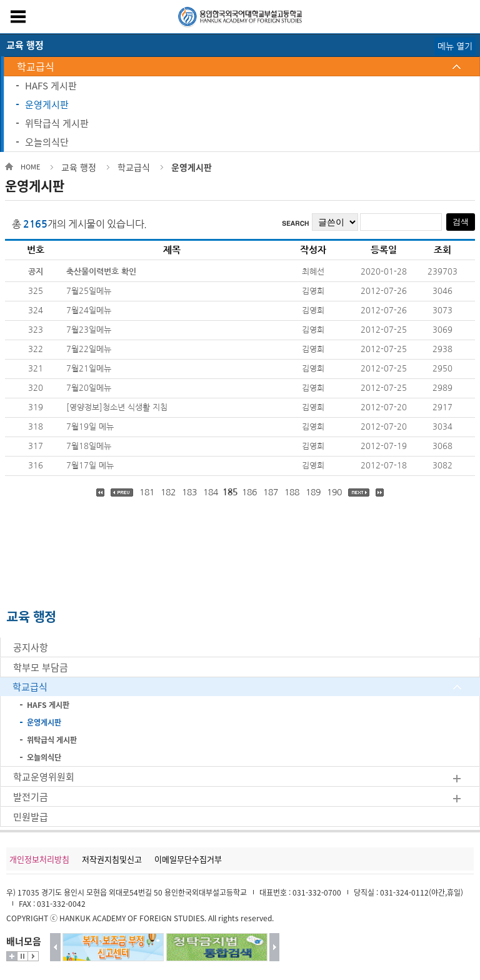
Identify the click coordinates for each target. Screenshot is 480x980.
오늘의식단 (47, 142)
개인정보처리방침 (39, 859)
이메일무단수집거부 (188, 859)
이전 (55, 947)
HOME (30, 167)
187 (271, 492)
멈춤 (22, 956)
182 (168, 492)
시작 (33, 956)
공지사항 (31, 647)
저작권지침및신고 (112, 859)
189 (313, 492)
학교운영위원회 (44, 777)
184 (211, 492)
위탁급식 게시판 (57, 123)
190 (334, 492)
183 (189, 492)
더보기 (12, 956)
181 (147, 492)
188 (292, 492)
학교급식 (36, 66)
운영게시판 (47, 104)
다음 (275, 947)
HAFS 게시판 (51, 86)
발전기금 (31, 797)
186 (249, 492)
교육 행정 (79, 167)
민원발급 (31, 817)
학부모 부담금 (41, 667)
